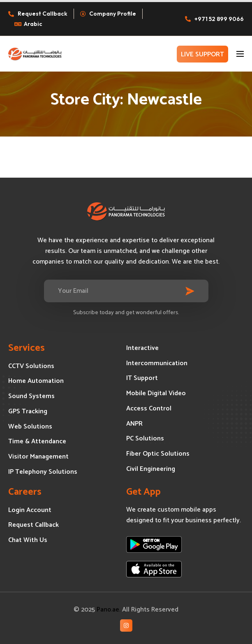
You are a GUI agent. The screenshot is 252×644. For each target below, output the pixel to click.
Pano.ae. (109, 610)
